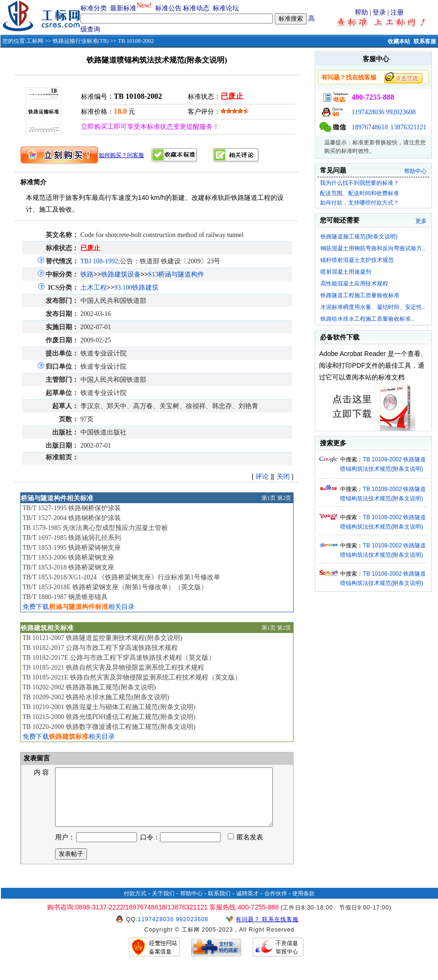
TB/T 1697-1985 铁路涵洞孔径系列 (72, 538)
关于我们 (163, 905)
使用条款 (303, 905)
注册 (397, 12)
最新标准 (123, 8)
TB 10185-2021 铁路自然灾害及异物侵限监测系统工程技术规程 (113, 668)
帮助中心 (415, 171)
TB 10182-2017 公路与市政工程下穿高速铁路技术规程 (100, 648)
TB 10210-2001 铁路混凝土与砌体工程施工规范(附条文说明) (109, 707)
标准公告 (168, 8)
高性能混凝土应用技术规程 (354, 284)
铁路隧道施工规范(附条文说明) (359, 237)
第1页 (269, 498)
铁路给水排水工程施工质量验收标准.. (367, 319)
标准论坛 (226, 8)
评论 (262, 477)
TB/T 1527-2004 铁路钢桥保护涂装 (72, 518)
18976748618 (370, 127)
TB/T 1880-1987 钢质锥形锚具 (65, 597)
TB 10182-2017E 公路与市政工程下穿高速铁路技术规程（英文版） (118, 658)
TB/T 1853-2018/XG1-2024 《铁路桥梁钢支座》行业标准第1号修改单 (121, 577)
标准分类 (94, 8)
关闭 (283, 477)
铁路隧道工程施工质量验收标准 (360, 295)
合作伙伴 (276, 905)
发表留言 (36, 758)
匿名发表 (246, 849)
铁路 (87, 274)
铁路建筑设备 (121, 274)
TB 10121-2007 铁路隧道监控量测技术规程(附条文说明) (102, 638)
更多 (421, 221)
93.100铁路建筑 (137, 288)
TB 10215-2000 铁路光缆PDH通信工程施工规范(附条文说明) (109, 717)
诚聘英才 (247, 905)
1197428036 (368, 112)
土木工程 (94, 288)
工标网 (35, 41)
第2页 (284, 498)
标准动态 (196, 8)
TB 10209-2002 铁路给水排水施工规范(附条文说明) (96, 697)
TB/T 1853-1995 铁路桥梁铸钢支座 (72, 548)
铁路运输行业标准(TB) (81, 41)
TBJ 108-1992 (100, 261)
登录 (379, 12)
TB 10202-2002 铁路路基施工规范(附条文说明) (89, 687)
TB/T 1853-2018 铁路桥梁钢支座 (68, 567)
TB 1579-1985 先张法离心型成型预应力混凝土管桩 (95, 528)
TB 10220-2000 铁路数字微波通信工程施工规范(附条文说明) (109, 727)
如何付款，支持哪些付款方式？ (359, 203)
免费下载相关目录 (79, 607)
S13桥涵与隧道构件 (176, 274)
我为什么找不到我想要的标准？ (359, 183)
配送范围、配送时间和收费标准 (359, 193)
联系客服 (425, 41)
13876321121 (408, 127)
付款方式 (135, 905)
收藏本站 (399, 41)
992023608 (401, 112)
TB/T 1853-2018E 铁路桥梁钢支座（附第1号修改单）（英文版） (115, 587)
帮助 (361, 12)
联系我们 (219, 905)
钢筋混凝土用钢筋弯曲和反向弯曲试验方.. (373, 248)
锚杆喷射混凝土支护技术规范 (357, 260)
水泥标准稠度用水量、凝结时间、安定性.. (373, 307)
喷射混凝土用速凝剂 (346, 272)
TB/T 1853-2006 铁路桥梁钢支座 (68, 557)
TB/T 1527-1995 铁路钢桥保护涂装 (72, 508)
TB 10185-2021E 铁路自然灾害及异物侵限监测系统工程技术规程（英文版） (131, 677)
